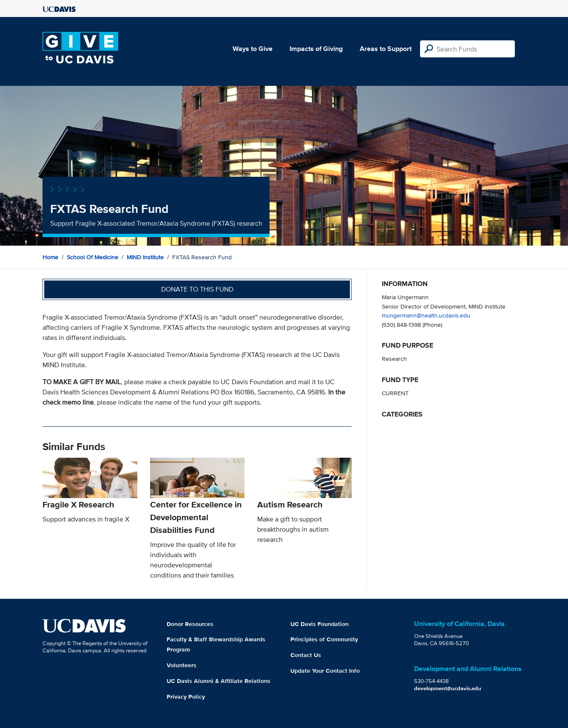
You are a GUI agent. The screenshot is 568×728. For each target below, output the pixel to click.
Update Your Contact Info (325, 671)
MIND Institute (145, 257)
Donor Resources (190, 624)
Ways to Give (253, 49)
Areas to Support (386, 49)
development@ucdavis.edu (448, 688)
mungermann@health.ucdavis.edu (426, 315)
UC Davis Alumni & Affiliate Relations (219, 681)
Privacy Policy (186, 697)
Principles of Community (324, 639)
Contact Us (306, 655)
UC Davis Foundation (319, 624)
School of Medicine (92, 257)
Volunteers (182, 665)
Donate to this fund (197, 289)
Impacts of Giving (316, 49)
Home (50, 257)
